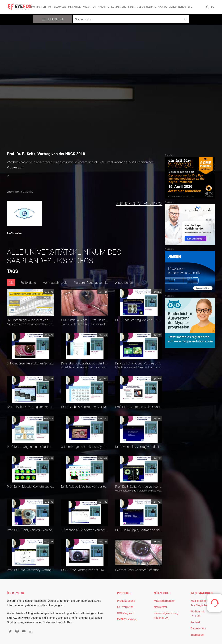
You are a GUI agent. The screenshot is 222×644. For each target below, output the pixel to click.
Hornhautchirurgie (55, 283)
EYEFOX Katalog (127, 619)
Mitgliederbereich (165, 601)
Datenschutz (198, 628)
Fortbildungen (57, 7)
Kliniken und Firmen (123, 7)
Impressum (197, 635)
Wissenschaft (124, 283)
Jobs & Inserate (147, 7)
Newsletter (161, 607)
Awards (163, 7)
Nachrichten (38, 7)
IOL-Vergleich (125, 607)
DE (212, 7)
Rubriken (53, 19)
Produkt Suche (126, 601)
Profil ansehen (15, 233)
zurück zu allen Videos (139, 204)
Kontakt (195, 622)
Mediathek (74, 7)
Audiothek (89, 7)
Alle (11, 283)
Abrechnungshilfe (181, 7)
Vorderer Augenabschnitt (91, 283)
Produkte (103, 7)
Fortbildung (28, 283)
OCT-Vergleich (126, 613)
